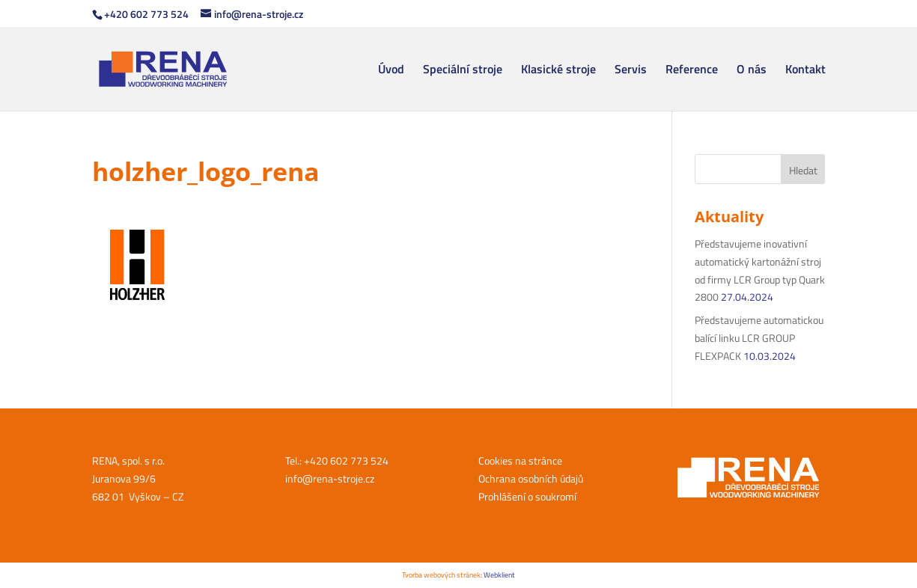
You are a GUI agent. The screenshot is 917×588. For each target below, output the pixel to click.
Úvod (391, 71)
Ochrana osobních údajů (531, 478)
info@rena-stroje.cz (330, 478)
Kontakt (805, 71)
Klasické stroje (558, 71)
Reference (692, 71)
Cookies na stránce (520, 460)
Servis (631, 71)
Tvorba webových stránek (441, 575)
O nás (752, 71)
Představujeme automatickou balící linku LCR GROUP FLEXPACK (759, 338)
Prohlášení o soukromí (527, 496)
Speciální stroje (463, 71)
